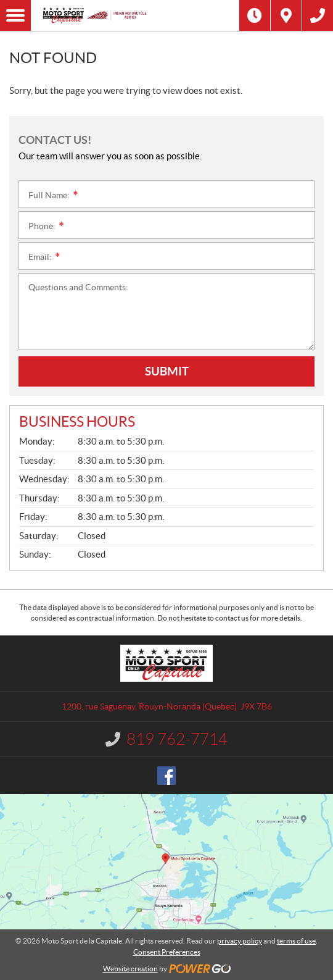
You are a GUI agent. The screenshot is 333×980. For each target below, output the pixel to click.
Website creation (130, 969)
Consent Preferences (167, 952)
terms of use (296, 941)
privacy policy (240, 941)
